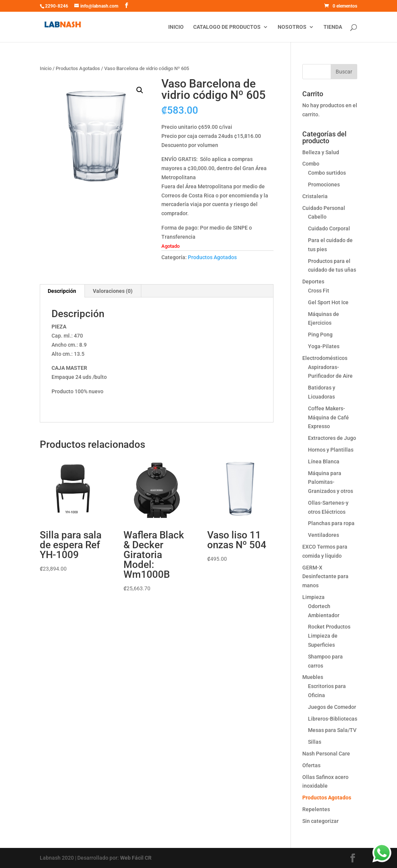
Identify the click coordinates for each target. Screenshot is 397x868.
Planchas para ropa (331, 523)
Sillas (315, 742)
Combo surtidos (327, 173)
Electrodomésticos (325, 358)
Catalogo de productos (227, 27)
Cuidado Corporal (329, 228)
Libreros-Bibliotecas (333, 719)
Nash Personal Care (326, 754)
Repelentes (316, 809)
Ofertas (311, 765)
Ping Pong (320, 335)
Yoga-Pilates (324, 346)
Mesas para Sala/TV (332, 730)
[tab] (62, 291)
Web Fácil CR (136, 858)
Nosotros (292, 27)
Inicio (176, 27)
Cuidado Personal (324, 208)
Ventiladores (324, 535)
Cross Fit (319, 291)
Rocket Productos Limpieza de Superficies (329, 636)
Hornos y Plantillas (331, 450)
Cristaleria (315, 196)
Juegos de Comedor (332, 707)
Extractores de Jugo (332, 438)
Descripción (62, 291)
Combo (311, 164)
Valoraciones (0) (113, 291)
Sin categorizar (320, 821)
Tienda (333, 27)
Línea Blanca (324, 461)
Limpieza (313, 597)
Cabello (317, 217)
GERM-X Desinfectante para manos (325, 577)
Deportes (313, 282)
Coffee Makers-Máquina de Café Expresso (328, 418)
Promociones (324, 185)
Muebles (313, 677)
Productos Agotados (78, 68)
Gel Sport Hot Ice (328, 302)
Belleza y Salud (321, 152)
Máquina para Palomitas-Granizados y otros (331, 482)
